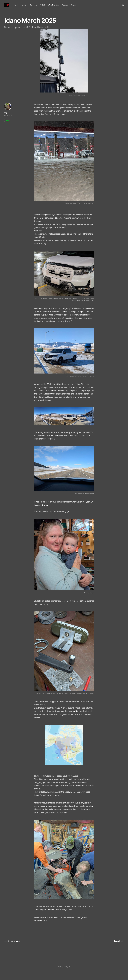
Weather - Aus (54, 5)
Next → (119, 941)
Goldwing (33, 5)
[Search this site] (123, 5)
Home (16, 5)
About (24, 5)
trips (7, 121)
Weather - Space (69, 5)
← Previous (12, 941)
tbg (6, 112)
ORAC (43, 5)
